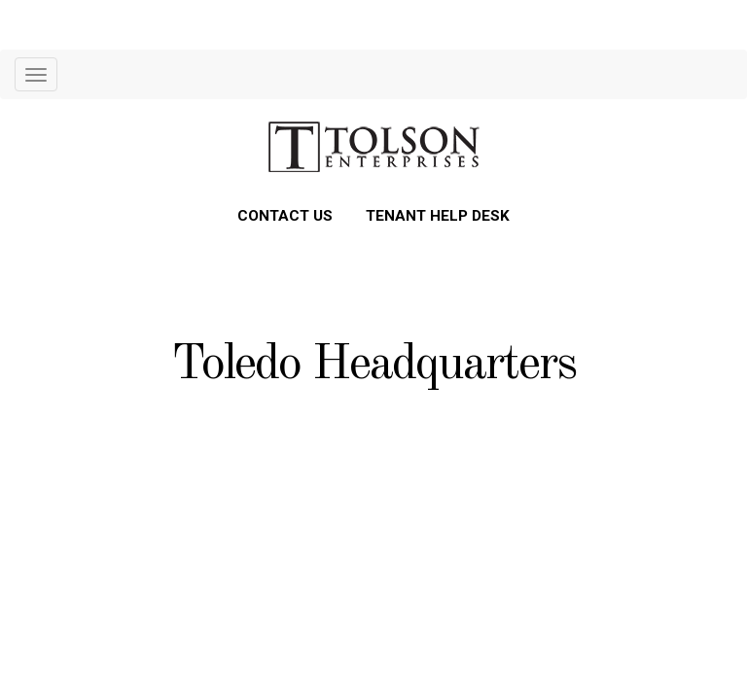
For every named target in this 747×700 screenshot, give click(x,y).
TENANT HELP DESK (438, 216)
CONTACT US (285, 216)
